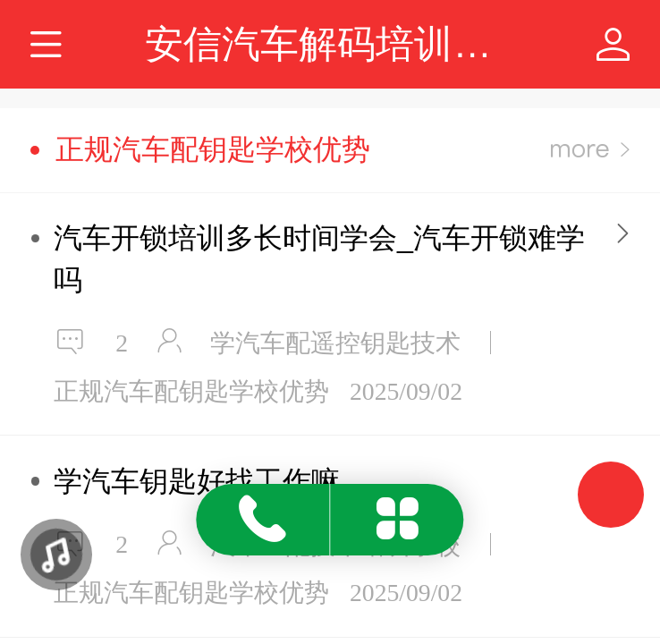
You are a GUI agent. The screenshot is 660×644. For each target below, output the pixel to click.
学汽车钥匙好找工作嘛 (197, 481)
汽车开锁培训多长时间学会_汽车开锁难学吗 (319, 258)
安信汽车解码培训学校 (337, 44)
